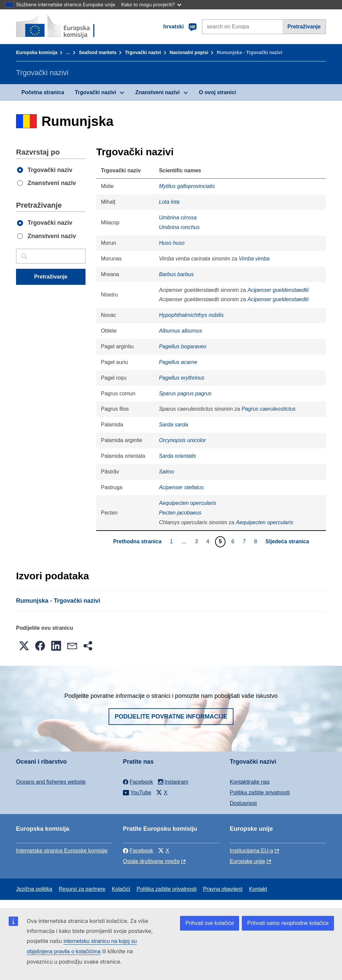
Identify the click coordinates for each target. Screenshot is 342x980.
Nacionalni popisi (189, 52)
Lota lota (169, 202)
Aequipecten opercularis (188, 503)
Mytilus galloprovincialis (187, 186)
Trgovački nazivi (143, 52)
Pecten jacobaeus (180, 513)
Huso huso (172, 243)
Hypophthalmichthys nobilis (191, 315)
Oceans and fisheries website (51, 782)
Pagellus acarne (178, 362)
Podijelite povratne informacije (171, 717)
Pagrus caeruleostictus (269, 409)
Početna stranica (43, 92)
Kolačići (121, 889)
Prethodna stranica (137, 541)
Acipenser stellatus (181, 487)
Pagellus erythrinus (182, 378)
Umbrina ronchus (179, 227)
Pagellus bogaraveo (183, 346)
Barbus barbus (176, 274)
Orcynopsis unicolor (183, 440)
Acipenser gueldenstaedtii (278, 290)
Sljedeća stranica (287, 541)
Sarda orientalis (178, 456)
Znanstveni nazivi (157, 92)
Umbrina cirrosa (178, 218)
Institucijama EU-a (251, 851)
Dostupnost (243, 803)
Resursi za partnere (82, 889)
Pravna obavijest (223, 889)
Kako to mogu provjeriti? (151, 5)
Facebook (138, 851)
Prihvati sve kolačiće (210, 923)
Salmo (166, 472)
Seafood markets (98, 52)
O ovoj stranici (218, 92)
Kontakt (258, 889)
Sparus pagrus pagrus (185, 394)
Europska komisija (37, 52)
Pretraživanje (304, 27)
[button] (24, 646)
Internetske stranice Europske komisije (62, 851)
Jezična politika (34, 889)
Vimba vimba (254, 259)
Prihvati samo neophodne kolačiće (288, 923)
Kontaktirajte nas (250, 782)
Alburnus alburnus (181, 331)
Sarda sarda (174, 425)
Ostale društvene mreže (151, 861)
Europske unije (247, 861)
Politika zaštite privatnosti (260, 793)
